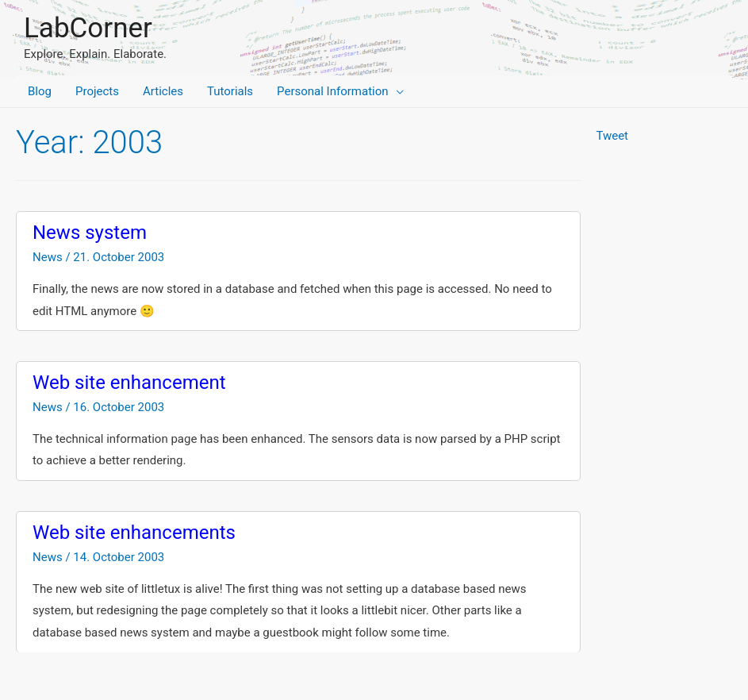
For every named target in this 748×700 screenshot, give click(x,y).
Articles (163, 91)
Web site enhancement (129, 383)
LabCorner (88, 28)
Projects (97, 91)
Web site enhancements (134, 533)
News (48, 257)
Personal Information (332, 91)
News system (90, 233)
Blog (40, 91)
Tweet (612, 136)
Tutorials (230, 91)
